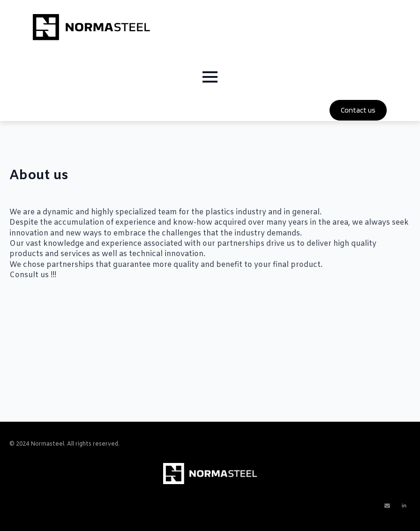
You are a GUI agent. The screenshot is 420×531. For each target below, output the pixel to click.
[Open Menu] (210, 77)
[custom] (387, 506)
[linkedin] (404, 506)
